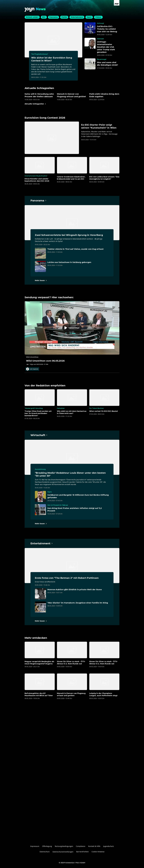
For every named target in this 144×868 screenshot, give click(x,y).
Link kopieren (32, 369)
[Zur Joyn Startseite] (117, 3)
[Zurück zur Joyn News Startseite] (35, 10)
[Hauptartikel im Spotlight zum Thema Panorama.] (38, 200)
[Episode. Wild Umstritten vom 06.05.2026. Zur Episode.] (72, 333)
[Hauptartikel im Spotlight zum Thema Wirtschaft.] (39, 435)
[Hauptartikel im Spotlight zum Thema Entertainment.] (42, 543)
